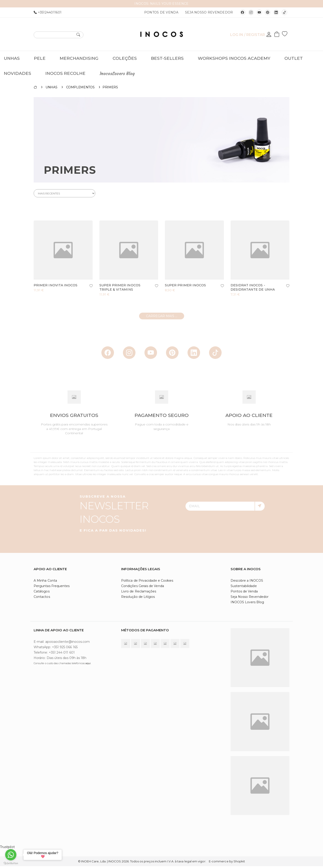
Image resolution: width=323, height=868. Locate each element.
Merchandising (79, 58)
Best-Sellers (167, 58)
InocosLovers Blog (117, 73)
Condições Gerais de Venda (143, 588)
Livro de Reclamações (139, 593)
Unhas (12, 58)
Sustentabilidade (244, 588)
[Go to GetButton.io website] (11, 863)
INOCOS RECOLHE (65, 73)
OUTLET (294, 58)
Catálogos (42, 593)
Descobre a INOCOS (247, 582)
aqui (88, 665)
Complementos (80, 89)
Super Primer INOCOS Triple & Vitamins (120, 289)
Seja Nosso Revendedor (209, 12)
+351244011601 (48, 12)
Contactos (42, 599)
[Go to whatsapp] (11, 855)
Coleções (125, 58)
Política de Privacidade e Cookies (147, 582)
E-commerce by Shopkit (227, 863)
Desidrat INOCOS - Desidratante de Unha (253, 289)
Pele (40, 58)
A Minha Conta (45, 582)
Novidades (17, 73)
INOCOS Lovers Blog (247, 604)
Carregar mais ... (162, 318)
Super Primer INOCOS (185, 287)
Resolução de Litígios (138, 599)
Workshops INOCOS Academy (234, 58)
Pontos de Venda (161, 12)
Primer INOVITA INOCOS (56, 287)
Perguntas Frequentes (52, 588)
